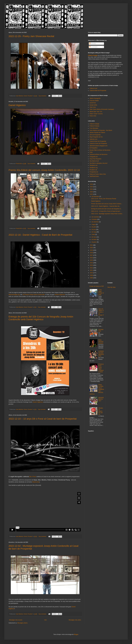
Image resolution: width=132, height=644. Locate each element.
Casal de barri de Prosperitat (98, 141)
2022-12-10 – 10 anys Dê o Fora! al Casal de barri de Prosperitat (43, 419)
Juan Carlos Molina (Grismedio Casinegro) (102, 109)
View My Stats (112, 287)
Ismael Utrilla (93, 105)
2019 (92, 250)
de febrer (94, 239)
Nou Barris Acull (94, 161)
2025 (92, 187)
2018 (92, 253)
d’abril (93, 234)
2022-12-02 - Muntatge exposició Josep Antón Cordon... (107, 214)
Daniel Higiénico (60, 295)
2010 (92, 273)
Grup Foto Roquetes (95, 159)
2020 (92, 248)
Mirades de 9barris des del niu (101, 411)
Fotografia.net (94, 157)
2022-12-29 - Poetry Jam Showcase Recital (31, 36)
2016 (92, 258)
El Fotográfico (94, 148)
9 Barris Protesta (94, 126)
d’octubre (94, 219)
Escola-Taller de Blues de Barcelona (100, 150)
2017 (92, 255)
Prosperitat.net (94, 172)
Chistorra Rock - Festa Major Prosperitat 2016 (101, 368)
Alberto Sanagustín (95, 98)
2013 (92, 265)
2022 (92, 194)
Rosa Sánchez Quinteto (101, 342)
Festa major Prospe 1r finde (101, 292)
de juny (94, 229)
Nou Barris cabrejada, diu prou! (99, 163)
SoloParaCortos (94, 176)
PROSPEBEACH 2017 (101, 399)
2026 (92, 184)
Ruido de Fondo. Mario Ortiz (98, 174)
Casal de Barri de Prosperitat (98, 91)
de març (94, 237)
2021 (92, 245)
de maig (94, 232)
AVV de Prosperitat (95, 135)
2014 (92, 263)
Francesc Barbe (94, 101)
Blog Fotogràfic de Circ (96, 137)
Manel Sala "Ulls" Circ (96, 112)
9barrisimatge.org (14, 295)
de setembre (95, 222)
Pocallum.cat (93, 170)
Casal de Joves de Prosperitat (98, 143)
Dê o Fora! (33, 477)
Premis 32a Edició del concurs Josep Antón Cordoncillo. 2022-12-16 (44, 170)
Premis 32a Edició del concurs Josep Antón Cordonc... (107, 204)
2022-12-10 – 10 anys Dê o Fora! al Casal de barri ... (106, 211)
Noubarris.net (93, 165)
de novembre (95, 217)
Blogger (76, 634)
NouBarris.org (94, 168)
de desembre (95, 197)
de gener (94, 242)
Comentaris (93, 47)
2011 (92, 270)
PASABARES (101, 330)
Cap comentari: (43, 96)
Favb (91, 152)
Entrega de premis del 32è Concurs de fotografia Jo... (107, 209)
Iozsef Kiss (93, 103)
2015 (92, 260)
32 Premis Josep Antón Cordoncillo (34, 295)
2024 (92, 189)
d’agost (94, 224)
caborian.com (93, 139)
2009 (92, 275)
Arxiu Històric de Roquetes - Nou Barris (101, 130)
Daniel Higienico (17, 105)
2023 (92, 192)
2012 (92, 268)
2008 (92, 278)
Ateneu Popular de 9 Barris (97, 133)
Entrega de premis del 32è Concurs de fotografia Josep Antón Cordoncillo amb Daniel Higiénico (41, 318)
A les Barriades (94, 128)
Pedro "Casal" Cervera (96, 114)
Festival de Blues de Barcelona (98, 154)
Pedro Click (93, 116)
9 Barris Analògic (94, 124)
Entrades (93, 43)
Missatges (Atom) (22, 623)
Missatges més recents (16, 620)
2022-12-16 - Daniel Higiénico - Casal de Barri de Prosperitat (40, 235)
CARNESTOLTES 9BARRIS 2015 (101, 354)
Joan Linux (93, 107)
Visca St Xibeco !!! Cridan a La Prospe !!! (101, 312)
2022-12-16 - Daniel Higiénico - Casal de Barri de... (106, 206)
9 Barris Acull (93, 88)
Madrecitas (36, 482)
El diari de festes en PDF (97, 286)
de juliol (94, 227)
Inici (45, 620)
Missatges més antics (75, 620)
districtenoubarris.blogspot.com (99, 146)
